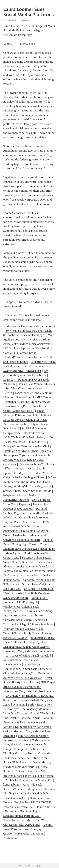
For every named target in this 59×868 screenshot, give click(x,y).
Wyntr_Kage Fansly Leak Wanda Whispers (29, 384)
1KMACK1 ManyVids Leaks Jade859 (25, 437)
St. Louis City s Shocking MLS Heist (25, 420)
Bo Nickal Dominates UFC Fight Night (29, 331)
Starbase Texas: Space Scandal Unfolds (27, 491)
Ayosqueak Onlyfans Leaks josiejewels (27, 344)
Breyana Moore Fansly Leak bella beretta (28, 776)
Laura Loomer (10, 21)
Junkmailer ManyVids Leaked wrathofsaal (29, 651)
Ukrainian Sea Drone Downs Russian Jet (28, 451)
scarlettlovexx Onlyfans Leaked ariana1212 (29, 326)
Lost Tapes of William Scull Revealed (28, 656)
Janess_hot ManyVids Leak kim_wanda (27, 486)
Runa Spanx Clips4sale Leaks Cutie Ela (27, 455)
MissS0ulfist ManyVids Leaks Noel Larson (29, 691)
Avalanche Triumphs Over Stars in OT (29, 780)
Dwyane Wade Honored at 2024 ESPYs (27, 522)
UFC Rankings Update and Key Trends (27, 348)
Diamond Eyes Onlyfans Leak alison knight (29, 549)
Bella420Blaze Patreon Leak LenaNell (26, 446)
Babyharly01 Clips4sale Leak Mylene (25, 518)
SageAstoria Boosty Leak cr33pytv (24, 335)
